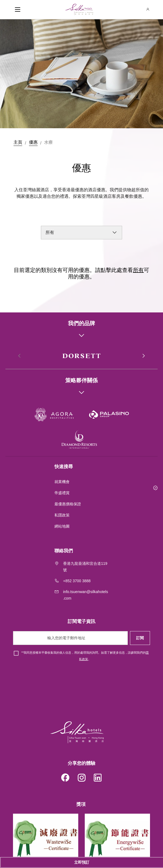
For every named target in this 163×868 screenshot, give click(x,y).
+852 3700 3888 (77, 581)
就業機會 (62, 482)
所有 (138, 270)
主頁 (18, 142)
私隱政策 (63, 515)
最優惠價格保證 (68, 504)
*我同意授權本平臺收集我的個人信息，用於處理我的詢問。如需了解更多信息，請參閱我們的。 (85, 656)
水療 (48, 142)
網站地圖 (63, 526)
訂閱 (140, 638)
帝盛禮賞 (62, 493)
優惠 (33, 142)
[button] (143, 356)
